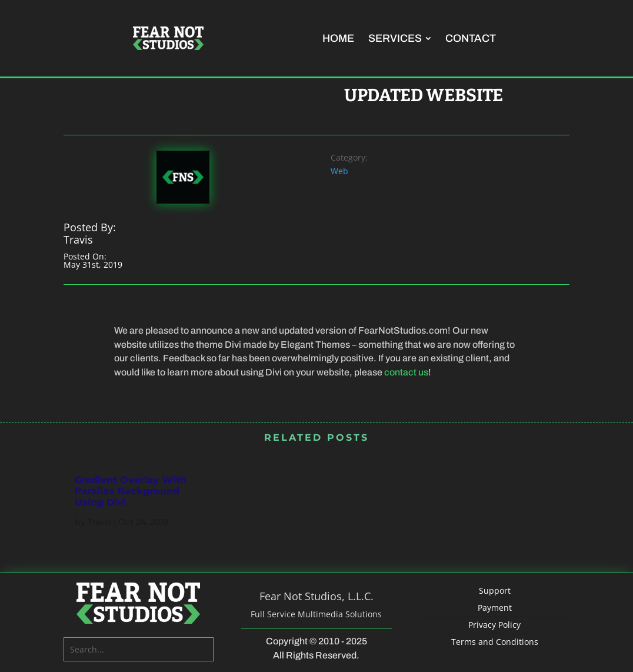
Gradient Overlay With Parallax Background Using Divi (131, 491)
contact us (406, 372)
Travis (99, 522)
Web (339, 171)
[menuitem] (338, 38)
